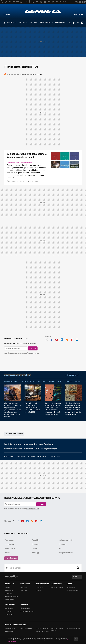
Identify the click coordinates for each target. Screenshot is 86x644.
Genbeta (43, 11)
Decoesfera (9, 611)
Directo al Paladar (57, 587)
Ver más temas (11, 558)
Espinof (38, 590)
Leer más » (11, 178)
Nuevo (77, 15)
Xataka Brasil (9, 631)
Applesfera (9, 593)
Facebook (78, 23)
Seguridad (35, 544)
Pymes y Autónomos (27, 611)
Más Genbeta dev (72, 375)
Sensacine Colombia (43, 631)
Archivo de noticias (15, 434)
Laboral (52, 456)
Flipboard (74, 23)
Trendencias (9, 608)
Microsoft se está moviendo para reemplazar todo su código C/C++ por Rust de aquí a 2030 (32, 408)
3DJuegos (24, 587)
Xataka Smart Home (12, 597)
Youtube (57, 339)
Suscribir (33, 348)
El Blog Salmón (25, 608)
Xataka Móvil (9, 590)
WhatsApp (35, 553)
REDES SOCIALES (46, 23)
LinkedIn (77, 339)
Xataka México (10, 628)
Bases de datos (55, 382)
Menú (9, 15)
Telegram (82, 23)
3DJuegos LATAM (26, 628)
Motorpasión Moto (73, 590)
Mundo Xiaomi (10, 600)
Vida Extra (24, 590)
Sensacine (39, 587)
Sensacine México (42, 628)
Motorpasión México (74, 628)
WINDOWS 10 (60, 23)
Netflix (32, 74)
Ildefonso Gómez (19, 181)
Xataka (7, 587)
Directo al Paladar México (57, 629)
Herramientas (10, 544)
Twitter (70, 23)
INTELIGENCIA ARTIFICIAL (28, 23)
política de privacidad (32, 353)
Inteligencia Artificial (66, 553)
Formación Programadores (33, 382)
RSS (67, 339)
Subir (75, 577)
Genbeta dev (17, 375)
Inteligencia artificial (66, 540)
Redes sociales (42, 456)
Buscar (78, 568)
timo (59, 456)
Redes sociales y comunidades (19, 162)
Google (39, 74)
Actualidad (31, 456)
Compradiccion (10, 614)
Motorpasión (71, 587)
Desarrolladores (73, 382)
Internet (24, 74)
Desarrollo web (11, 382)
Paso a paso (21, 456)
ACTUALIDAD (12, 23)
